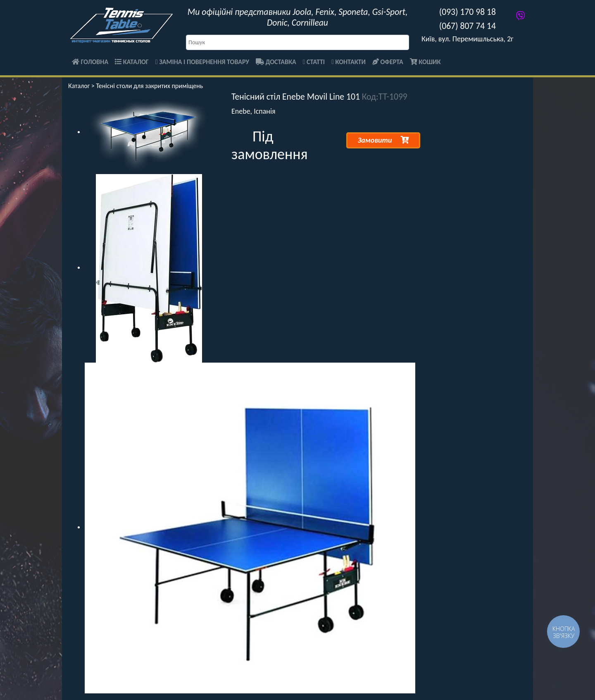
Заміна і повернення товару (202, 62)
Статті (314, 62)
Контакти (349, 62)
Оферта (388, 62)
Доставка (276, 62)
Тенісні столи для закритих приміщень (149, 86)
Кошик (425, 62)
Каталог (132, 62)
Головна (90, 62)
